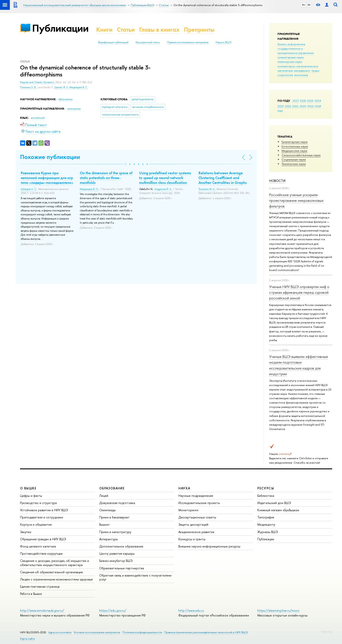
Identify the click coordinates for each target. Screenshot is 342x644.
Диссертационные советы (197, 517)
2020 (303, 106)
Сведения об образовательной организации (51, 572)
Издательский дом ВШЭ (274, 503)
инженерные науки (290, 62)
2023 (281, 106)
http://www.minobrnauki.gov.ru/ (42, 610)
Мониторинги (188, 510)
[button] (125, 164)
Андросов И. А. (163, 189)
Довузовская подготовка (117, 503)
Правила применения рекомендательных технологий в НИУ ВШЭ (206, 632)
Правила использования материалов (188, 42)
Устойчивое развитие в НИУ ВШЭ (44, 510)
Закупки (26, 532)
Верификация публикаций (113, 42)
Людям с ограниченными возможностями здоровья (56, 579)
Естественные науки (295, 146)
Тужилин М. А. (207, 189)
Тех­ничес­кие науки (294, 164)
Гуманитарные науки (295, 142)
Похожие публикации (50, 157)
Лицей (104, 496)
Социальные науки (294, 159)
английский (38, 118)
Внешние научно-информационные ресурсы (209, 546)
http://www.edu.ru (191, 610)
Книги (104, 30)
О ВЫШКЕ (28, 488)
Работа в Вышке (31, 594)
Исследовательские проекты (199, 503)
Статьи (126, 30)
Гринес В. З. (61, 87)
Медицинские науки (294, 151)
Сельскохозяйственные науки (301, 155)
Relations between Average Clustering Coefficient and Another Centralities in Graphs (223, 178)
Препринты (199, 30)
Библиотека (266, 496)
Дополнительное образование (121, 546)
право (315, 71)
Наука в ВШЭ (223, 42)
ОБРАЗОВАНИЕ (112, 488)
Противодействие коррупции (41, 553)
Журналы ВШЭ (268, 532)
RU (304, 5)
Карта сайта (27, 639)
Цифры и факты (31, 496)
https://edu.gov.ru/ (113, 610)
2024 (318, 101)
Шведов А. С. (29, 189)
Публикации (60, 28)
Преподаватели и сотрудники (42, 517)
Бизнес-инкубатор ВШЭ (116, 561)
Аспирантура (108, 539)
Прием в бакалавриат (114, 517)
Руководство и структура (38, 503)
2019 (310, 106)
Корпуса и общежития (36, 524)
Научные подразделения (196, 496)
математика (285, 71)
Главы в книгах (159, 30)
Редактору (327, 631)
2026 (303, 101)
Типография (266, 517)
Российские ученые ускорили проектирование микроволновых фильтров (296, 200)
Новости (277, 181)
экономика (301, 75)
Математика (65, 99)
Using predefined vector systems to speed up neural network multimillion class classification (165, 178)
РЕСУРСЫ (266, 488)
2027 (296, 101)
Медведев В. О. (89, 189)
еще (280, 110)
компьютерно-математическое (298, 66)
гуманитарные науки (291, 57)
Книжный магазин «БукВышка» (278, 510)
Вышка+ (105, 524)
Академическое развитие (196, 532)
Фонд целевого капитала (38, 546)
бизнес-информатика (291, 44)
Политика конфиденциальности (142, 632)
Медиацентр (266, 524)
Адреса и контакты (60, 632)
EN (309, 5)
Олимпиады (107, 510)
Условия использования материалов (97, 632)
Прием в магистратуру (115, 532)
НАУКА (184, 488)
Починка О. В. (28, 87)
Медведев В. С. (79, 87)
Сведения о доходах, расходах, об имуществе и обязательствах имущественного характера (55, 563)
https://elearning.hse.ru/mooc (278, 610)
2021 (295, 106)
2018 (318, 106)
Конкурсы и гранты (192, 539)
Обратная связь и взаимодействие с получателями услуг (135, 577)
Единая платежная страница (40, 586)
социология (285, 75)
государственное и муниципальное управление (296, 51)
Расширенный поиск (148, 42)
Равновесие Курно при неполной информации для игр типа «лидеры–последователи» (47, 178)
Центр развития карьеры (117, 553)
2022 (288, 106)
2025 (310, 101)
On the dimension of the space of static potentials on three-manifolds (106, 178)
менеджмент (302, 71)
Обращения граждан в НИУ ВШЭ (43, 539)
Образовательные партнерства (122, 568)
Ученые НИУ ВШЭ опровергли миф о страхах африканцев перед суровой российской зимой (299, 292)
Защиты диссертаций (193, 524)
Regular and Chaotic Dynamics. (38, 82)
